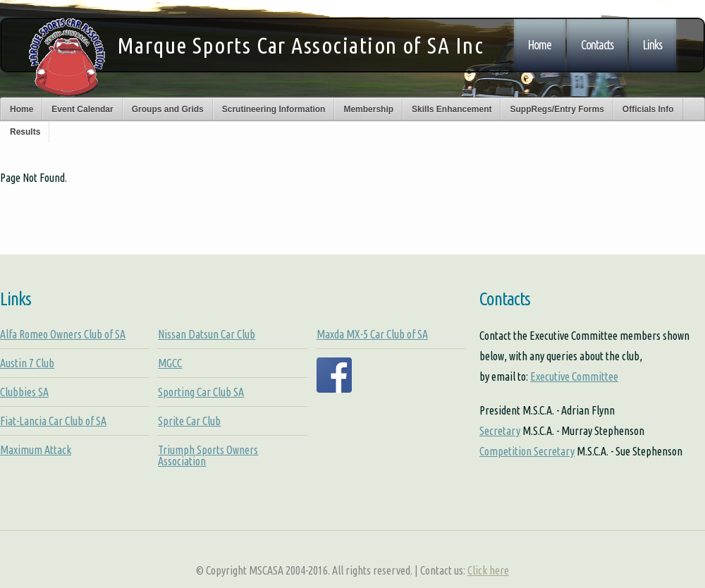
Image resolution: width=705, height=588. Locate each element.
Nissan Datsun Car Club (207, 334)
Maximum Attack (36, 450)
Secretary (500, 431)
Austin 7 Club (27, 363)
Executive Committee (574, 376)
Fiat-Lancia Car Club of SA (53, 421)
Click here (488, 570)
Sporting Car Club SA (201, 392)
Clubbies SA (24, 392)
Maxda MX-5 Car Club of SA (372, 334)
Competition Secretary (527, 451)
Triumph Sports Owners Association (208, 455)
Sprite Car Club (189, 421)
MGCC (170, 363)
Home (540, 45)
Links (652, 45)
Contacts (597, 45)
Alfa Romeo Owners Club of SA (63, 334)
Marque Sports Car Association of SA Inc (300, 45)
